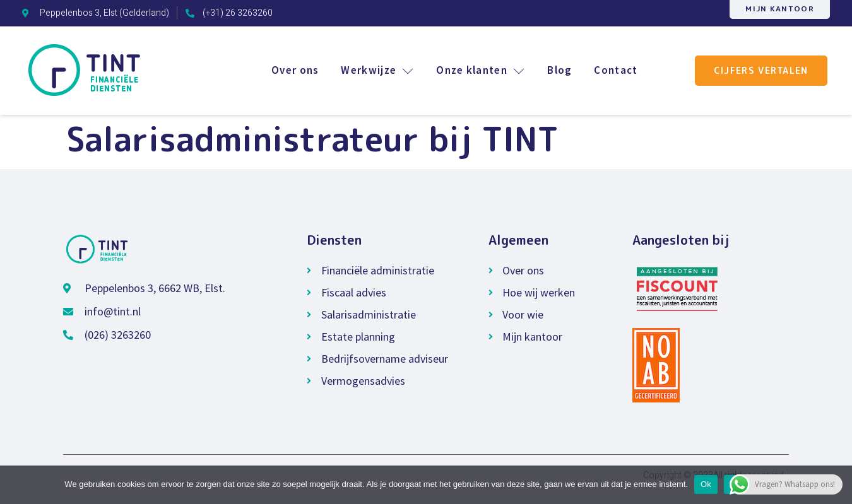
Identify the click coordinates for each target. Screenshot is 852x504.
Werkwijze (376, 70)
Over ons (293, 70)
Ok (706, 484)
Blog (559, 70)
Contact (616, 70)
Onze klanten (480, 70)
